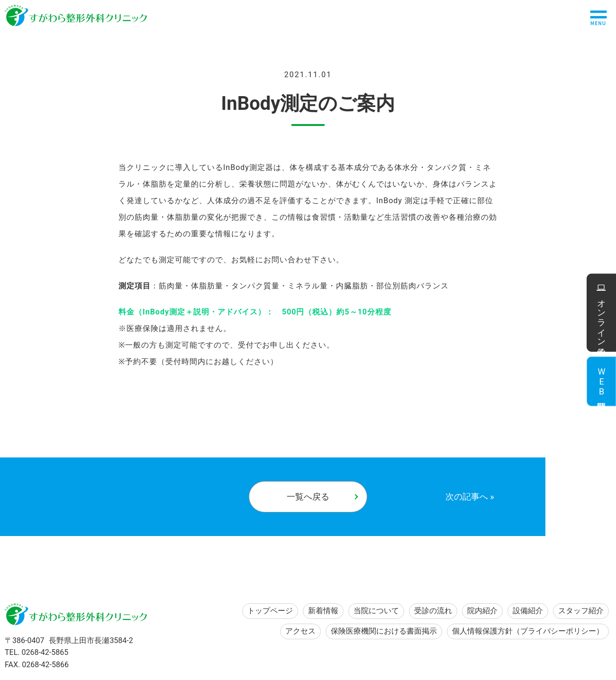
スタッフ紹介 (581, 611)
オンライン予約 (602, 313)
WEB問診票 (602, 381)
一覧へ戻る (322, 497)
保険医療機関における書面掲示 (384, 631)
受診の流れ (433, 611)
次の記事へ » (470, 497)
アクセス (300, 631)
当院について (376, 611)
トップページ (270, 611)
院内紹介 (482, 611)
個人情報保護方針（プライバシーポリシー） (528, 631)
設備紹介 (528, 611)
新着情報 (323, 611)
